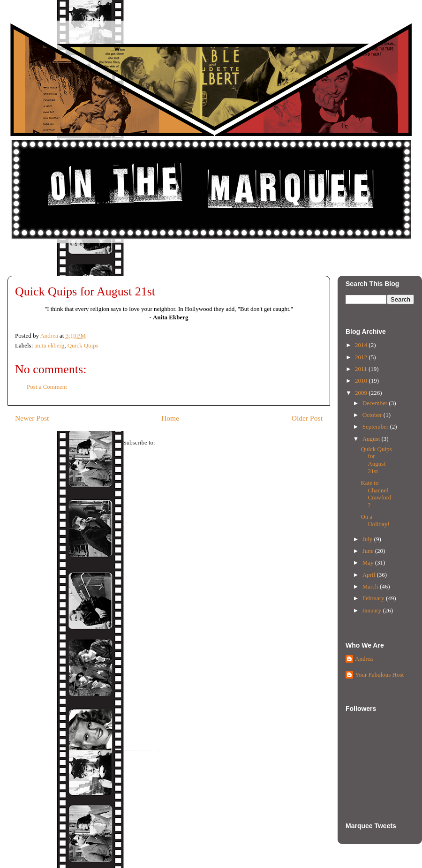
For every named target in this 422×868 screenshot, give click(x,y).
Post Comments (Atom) (186, 442)
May (369, 562)
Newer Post (32, 418)
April (370, 575)
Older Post (307, 418)
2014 (362, 345)
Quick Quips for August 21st (376, 460)
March (371, 586)
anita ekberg (50, 345)
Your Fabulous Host (379, 675)
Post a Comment (47, 387)
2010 (362, 381)
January (373, 610)
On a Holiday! (375, 520)
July (368, 539)
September (376, 426)
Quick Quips (83, 345)
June (369, 551)
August (372, 439)
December (376, 403)
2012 (362, 357)
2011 (362, 369)
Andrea (364, 659)
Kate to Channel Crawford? (376, 494)
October (373, 415)
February (374, 598)
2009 (362, 393)
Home (170, 418)
